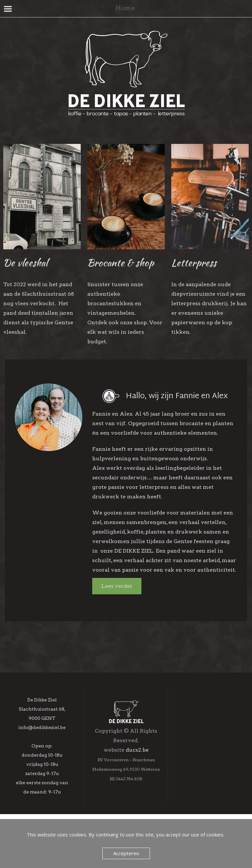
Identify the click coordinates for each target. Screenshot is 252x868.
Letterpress (194, 263)
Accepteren (126, 853)
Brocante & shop (121, 263)
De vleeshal (25, 263)
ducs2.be (137, 777)
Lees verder (117, 586)
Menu (8, 9)
